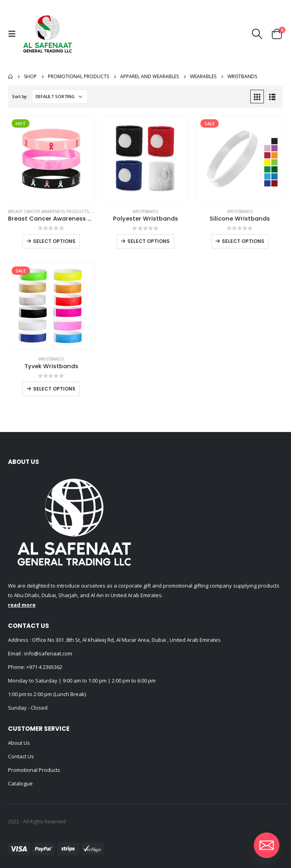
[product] (51, 159)
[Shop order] (60, 97)
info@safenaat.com (48, 653)
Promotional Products (34, 770)
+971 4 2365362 (44, 667)
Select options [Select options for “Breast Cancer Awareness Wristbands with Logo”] (54, 241)
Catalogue (20, 783)
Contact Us (21, 756)
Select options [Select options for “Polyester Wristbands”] (148, 241)
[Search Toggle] (257, 34)
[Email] (267, 845)
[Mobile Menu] (14, 34)
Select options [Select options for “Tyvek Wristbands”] (54, 389)
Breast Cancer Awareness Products (48, 211)
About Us (19, 743)
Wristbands (145, 211)
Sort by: (20, 96)
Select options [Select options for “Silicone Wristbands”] (243, 241)
